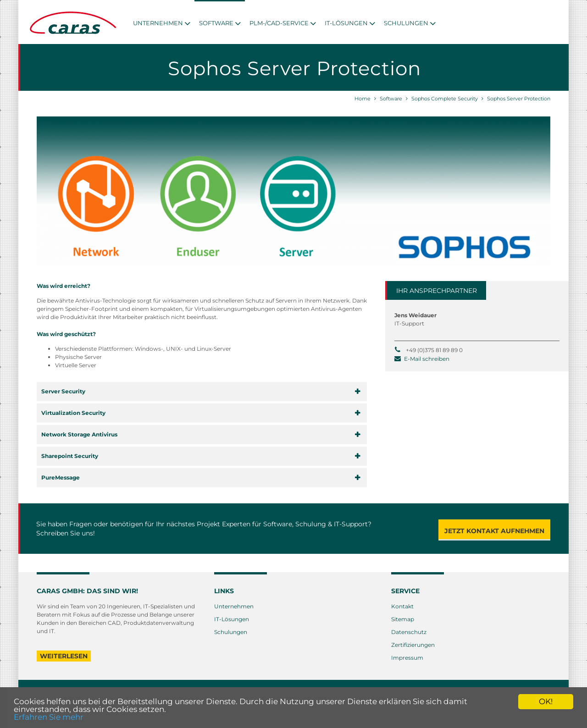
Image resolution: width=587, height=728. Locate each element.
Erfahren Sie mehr (49, 717)
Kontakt (402, 605)
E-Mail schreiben (427, 358)
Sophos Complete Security (445, 99)
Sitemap (403, 618)
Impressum (407, 657)
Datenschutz (409, 631)
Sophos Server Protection (519, 99)
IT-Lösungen (232, 618)
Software (391, 99)
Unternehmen (234, 605)
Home (363, 99)
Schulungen (231, 631)
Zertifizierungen (413, 644)
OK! (546, 701)
